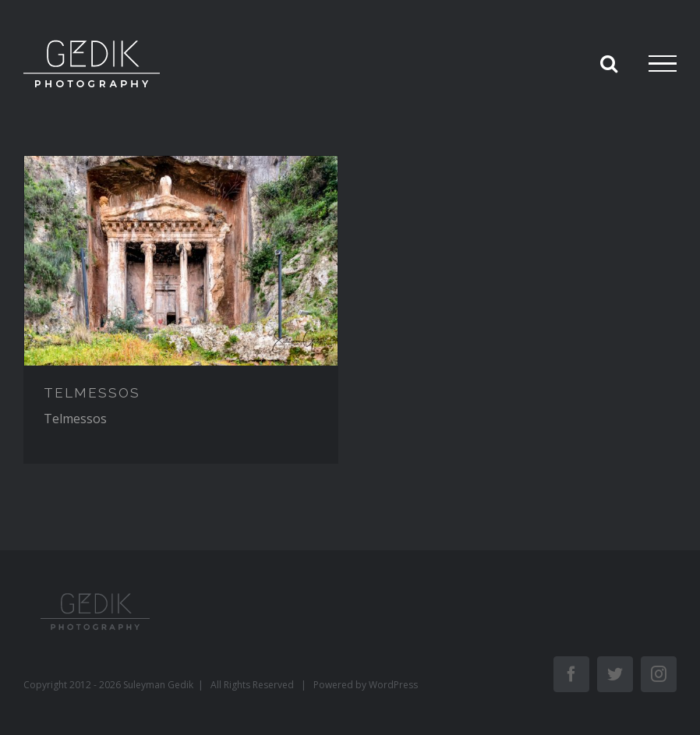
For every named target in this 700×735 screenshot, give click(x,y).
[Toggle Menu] (663, 64)
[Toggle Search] (609, 63)
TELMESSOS (92, 393)
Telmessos (75, 419)
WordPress (393, 685)
